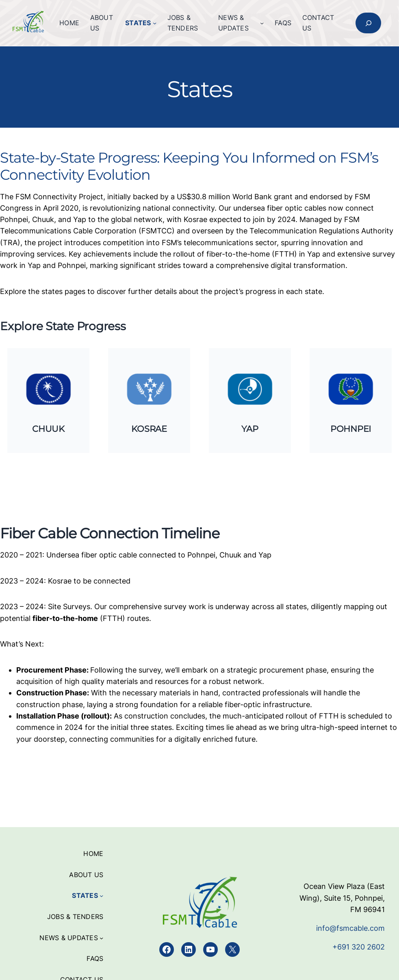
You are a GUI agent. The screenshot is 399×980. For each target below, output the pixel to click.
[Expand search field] (368, 23)
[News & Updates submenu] (262, 23)
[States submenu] (155, 23)
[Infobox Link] (49, 400)
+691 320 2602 (359, 946)
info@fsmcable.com (350, 928)
